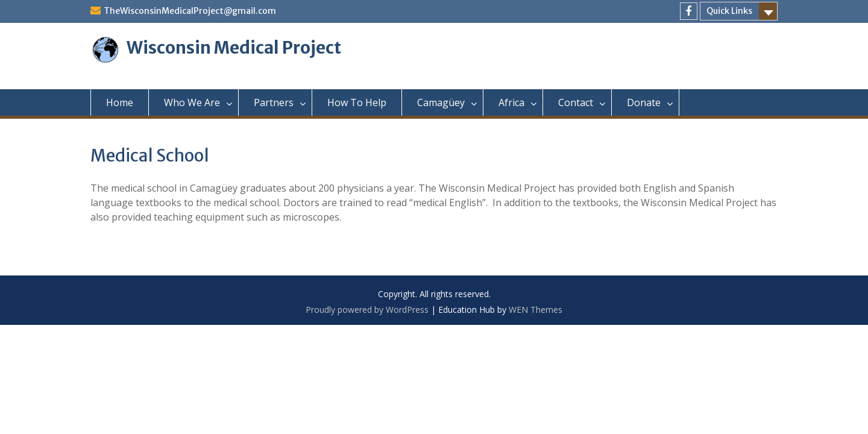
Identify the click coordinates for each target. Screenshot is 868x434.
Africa (511, 102)
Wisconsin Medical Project (234, 48)
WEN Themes (536, 310)
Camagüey (441, 102)
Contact (576, 102)
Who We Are (192, 102)
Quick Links (729, 11)
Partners (274, 102)
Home (120, 102)
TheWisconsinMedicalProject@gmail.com (190, 11)
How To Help (357, 102)
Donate (644, 102)
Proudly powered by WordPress (367, 310)
